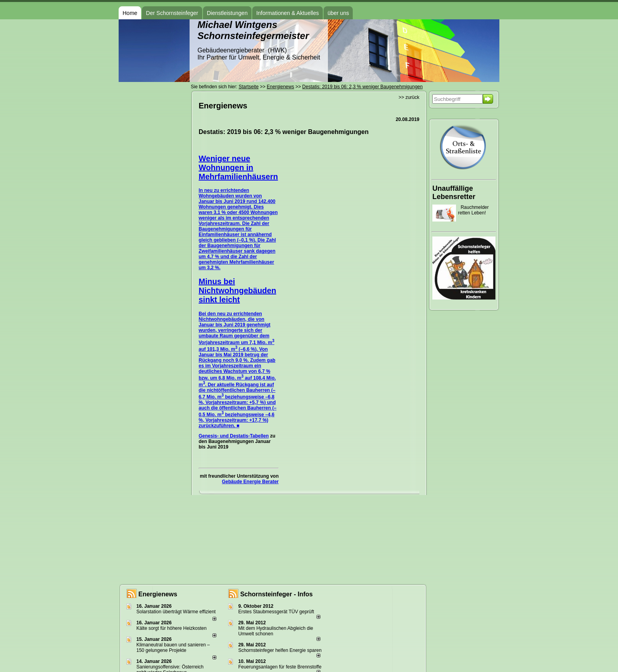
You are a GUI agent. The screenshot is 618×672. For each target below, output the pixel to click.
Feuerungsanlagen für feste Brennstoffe (280, 667)
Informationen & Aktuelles (288, 13)
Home (130, 13)
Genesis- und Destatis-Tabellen (234, 436)
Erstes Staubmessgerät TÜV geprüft (276, 612)
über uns (338, 13)
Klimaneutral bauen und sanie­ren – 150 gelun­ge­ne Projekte (173, 648)
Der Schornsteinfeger (172, 13)
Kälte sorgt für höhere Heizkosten (172, 628)
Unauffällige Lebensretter (454, 193)
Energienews (158, 594)
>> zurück (409, 97)
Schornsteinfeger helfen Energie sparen (280, 650)
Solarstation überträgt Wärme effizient (176, 612)
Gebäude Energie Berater (250, 482)
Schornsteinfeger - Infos (276, 594)
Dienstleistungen (227, 13)
